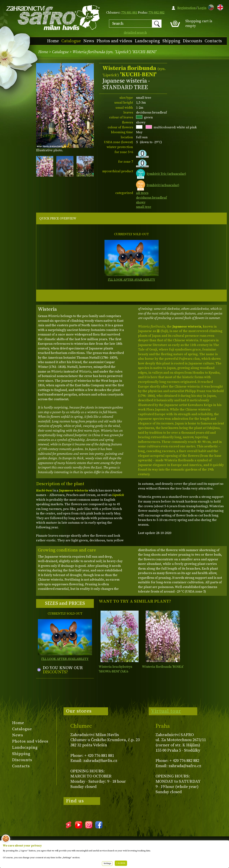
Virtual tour (166, 711)
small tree (144, 207)
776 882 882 (156, 13)
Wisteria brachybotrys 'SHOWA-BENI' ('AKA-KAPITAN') (115, 671)
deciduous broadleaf (151, 198)
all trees (142, 193)
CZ (210, 7)
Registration (187, 8)
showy (141, 202)
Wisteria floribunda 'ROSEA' (163, 667)
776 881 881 (129, 13)
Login (202, 8)
